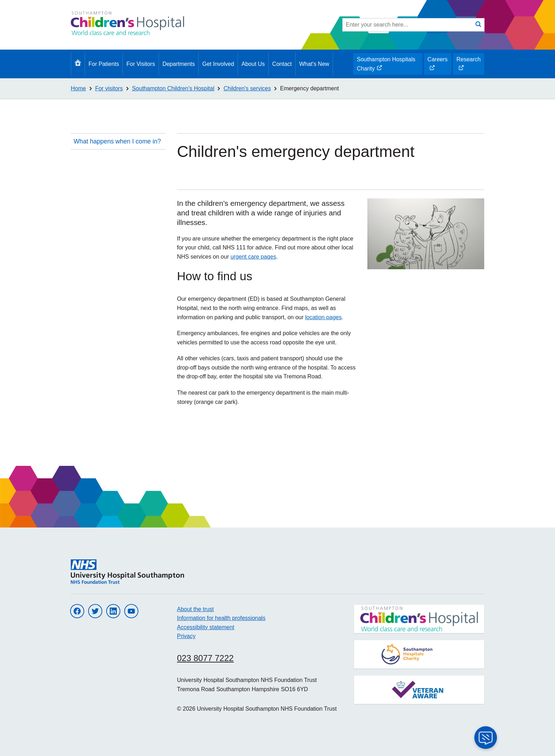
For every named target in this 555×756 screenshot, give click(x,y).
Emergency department (309, 88)
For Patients (104, 64)
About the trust (195, 609)
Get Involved (218, 64)
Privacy (186, 636)
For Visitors (141, 64)
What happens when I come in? (117, 141)
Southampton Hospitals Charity (386, 66)
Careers (437, 66)
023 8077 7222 (205, 658)
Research (468, 66)
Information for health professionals (221, 618)
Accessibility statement (206, 627)
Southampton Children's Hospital (173, 88)
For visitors (109, 88)
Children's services (247, 88)
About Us (253, 64)
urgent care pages (253, 257)
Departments (179, 64)
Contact (282, 64)
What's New (314, 64)
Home (78, 88)
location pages (323, 317)
